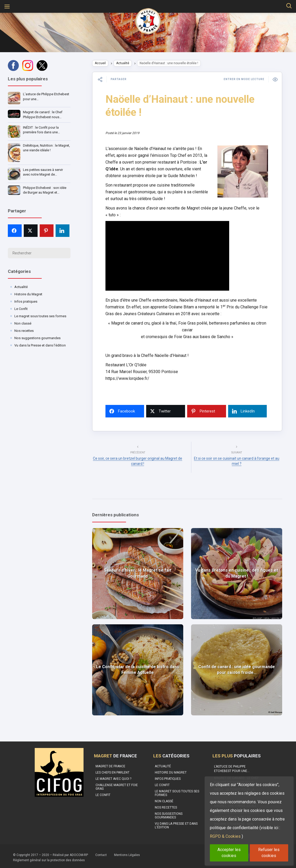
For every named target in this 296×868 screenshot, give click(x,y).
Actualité (21, 287)
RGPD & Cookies (225, 836)
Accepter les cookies (229, 853)
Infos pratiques (26, 301)
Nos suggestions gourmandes (37, 338)
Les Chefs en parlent (113, 770)
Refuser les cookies (269, 853)
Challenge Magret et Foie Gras (117, 785)
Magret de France (110, 764)
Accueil (105, 63)
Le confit (103, 793)
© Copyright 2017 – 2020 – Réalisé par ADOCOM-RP (51, 853)
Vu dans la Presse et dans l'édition (40, 345)
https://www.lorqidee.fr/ (132, 385)
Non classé (23, 323)
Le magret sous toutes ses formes (40, 316)
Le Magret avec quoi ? (113, 776)
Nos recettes (24, 331)
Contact (101, 853)
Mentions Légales (127, 853)
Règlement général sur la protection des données (49, 858)
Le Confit (21, 309)
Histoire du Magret (28, 294)
